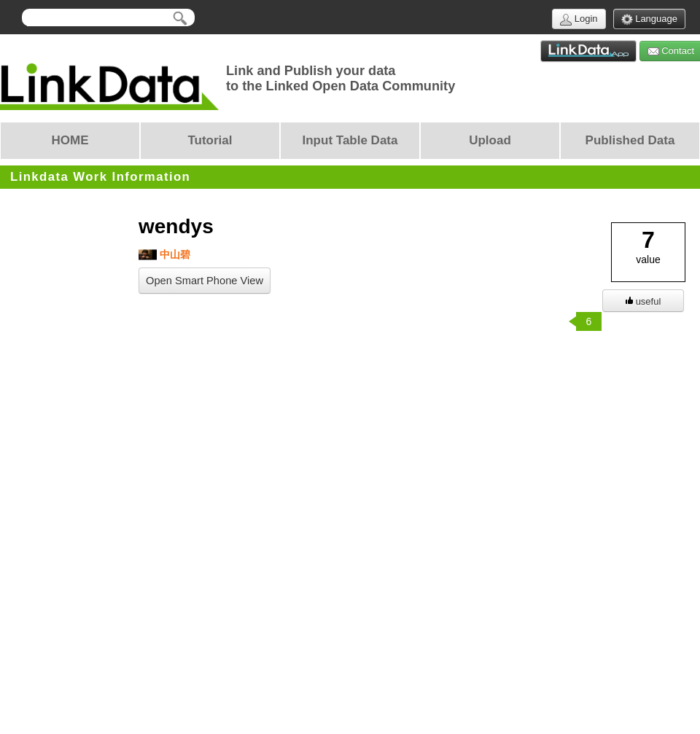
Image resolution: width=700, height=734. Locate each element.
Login (579, 19)
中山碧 (164, 255)
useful (643, 301)
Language (649, 19)
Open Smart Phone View (205, 281)
